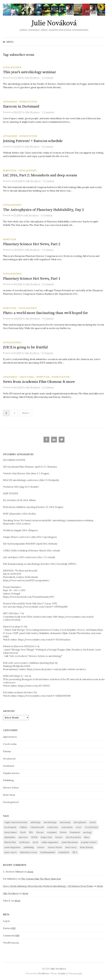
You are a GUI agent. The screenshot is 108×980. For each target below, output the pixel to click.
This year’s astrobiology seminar (30, 72)
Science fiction (28, 102)
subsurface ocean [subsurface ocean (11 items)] (28, 852)
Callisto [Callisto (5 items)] (23, 827)
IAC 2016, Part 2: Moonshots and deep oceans (40, 175)
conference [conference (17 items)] (53, 827)
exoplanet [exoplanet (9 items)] (52, 832)
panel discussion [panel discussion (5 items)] (70, 842)
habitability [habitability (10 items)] (10, 837)
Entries (9, 928)
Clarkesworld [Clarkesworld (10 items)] (37, 827)
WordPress (43, 973)
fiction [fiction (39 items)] (63, 832)
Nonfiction (10, 171)
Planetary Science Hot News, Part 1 (32, 279)
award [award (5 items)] (93, 822)
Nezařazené (9, 759)
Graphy (62, 973)
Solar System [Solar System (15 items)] (86, 847)
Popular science (12, 67)
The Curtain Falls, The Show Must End (41, 879)
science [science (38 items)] (41, 847)
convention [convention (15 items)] (67, 827)
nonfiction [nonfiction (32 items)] (24, 842)
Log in (6, 921)
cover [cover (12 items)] (79, 827)
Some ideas (9, 795)
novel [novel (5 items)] (35, 842)
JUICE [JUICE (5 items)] (34, 837)
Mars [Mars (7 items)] (87, 837)
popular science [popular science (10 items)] (89, 842)
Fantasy (7, 751)
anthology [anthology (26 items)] (35, 822)
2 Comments (48, 112)
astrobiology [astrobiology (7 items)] (50, 822)
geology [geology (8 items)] (87, 832)
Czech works (27, 377)
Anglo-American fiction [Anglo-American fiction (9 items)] (16, 822)
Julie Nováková (54, 23)
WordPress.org (11, 943)
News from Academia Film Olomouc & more (39, 382)
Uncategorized (11, 802)
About (30, 872)
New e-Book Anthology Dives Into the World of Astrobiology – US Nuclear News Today (48, 886)
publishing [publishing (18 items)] (29, 847)
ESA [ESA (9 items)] (31, 832)
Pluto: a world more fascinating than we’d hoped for (45, 313)
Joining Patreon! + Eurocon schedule (33, 141)
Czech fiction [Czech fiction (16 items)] (91, 827)
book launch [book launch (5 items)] (10, 827)
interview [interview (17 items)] (23, 837)
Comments (11, 936)
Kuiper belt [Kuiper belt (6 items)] (46, 837)
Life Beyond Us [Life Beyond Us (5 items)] (73, 837)
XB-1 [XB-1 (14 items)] (75, 852)
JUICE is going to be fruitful (25, 347)
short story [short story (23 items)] (71, 847)
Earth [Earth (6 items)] (23, 832)
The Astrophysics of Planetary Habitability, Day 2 (44, 210)
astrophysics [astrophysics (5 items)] (80, 822)
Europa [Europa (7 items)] (40, 832)
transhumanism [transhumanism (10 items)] (48, 852)
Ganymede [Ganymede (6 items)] (75, 832)
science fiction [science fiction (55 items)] (55, 847)
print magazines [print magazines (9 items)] (12, 847)
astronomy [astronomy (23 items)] (65, 822)
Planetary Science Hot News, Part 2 (32, 244)
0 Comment (48, 78)
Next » (26, 413)
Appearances (10, 102)
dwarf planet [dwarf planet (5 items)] (11, 832)
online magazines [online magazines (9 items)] (50, 842)
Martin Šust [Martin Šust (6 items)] (10, 842)
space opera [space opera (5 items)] (10, 852)
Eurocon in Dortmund (21, 106)
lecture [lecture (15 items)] (59, 837)
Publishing (8, 780)
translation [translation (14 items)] (64, 852)
